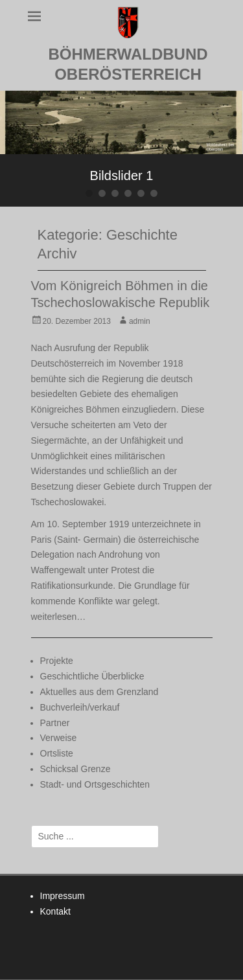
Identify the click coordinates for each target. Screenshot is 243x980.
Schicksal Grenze (75, 769)
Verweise (59, 738)
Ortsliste (57, 753)
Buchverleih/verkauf (80, 707)
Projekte (57, 661)
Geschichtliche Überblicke (92, 676)
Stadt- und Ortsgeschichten (95, 784)
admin (140, 321)
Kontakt (55, 911)
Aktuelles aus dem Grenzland (99, 692)
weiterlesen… (59, 617)
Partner (55, 723)
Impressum (63, 896)
